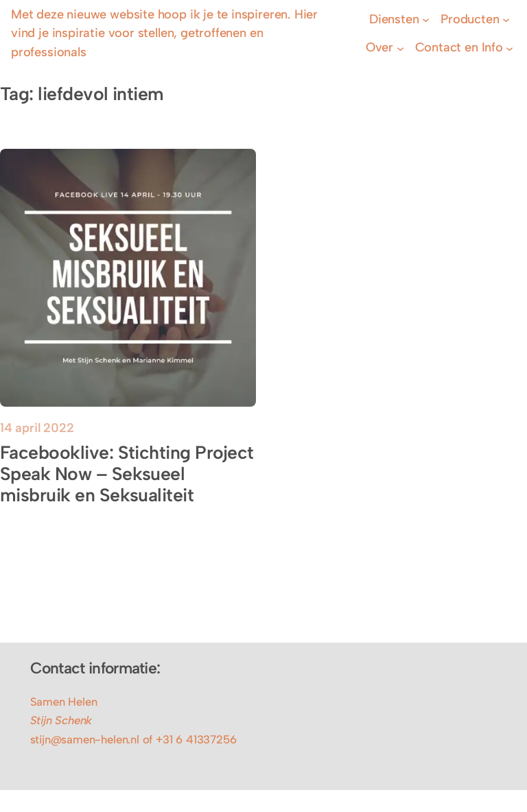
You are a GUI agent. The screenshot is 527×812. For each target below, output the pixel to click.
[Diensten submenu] (426, 20)
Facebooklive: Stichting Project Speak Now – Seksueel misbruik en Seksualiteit (127, 474)
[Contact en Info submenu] (510, 48)
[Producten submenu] (506, 20)
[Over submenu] (400, 48)
